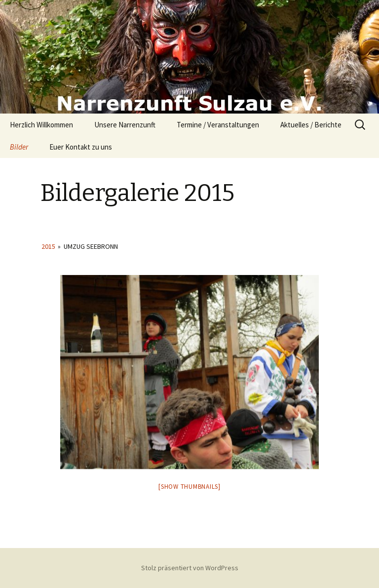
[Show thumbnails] (189, 487)
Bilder (19, 147)
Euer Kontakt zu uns (81, 147)
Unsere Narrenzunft (125, 125)
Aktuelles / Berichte (311, 125)
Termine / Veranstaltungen (218, 125)
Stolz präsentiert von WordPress (190, 568)
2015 (48, 246)
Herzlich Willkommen (41, 125)
